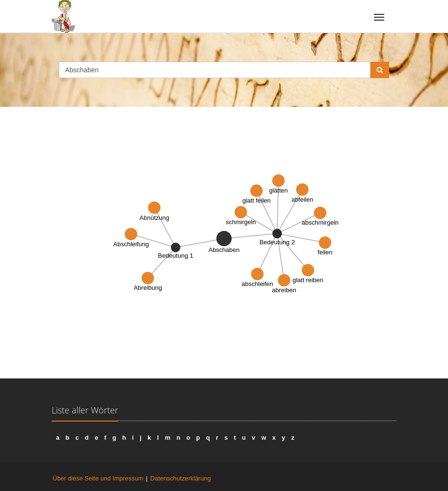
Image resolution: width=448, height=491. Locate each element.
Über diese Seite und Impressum (98, 478)
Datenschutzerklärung (180, 478)
